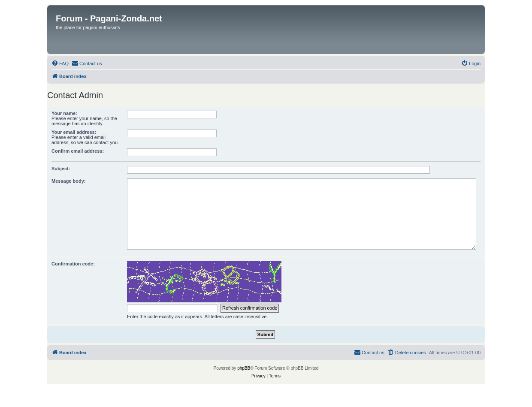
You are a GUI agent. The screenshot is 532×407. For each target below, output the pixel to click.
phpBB (244, 368)
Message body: (68, 181)
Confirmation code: (73, 264)
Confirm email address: (78, 151)
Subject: (61, 169)
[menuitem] (60, 63)
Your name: (64, 113)
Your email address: (74, 132)
